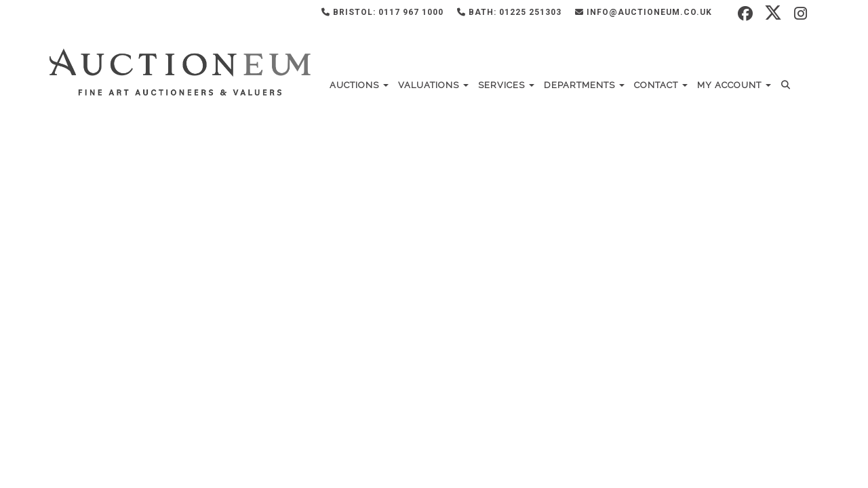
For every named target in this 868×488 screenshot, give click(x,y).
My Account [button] (734, 85)
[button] (788, 85)
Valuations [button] (433, 85)
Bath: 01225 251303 (509, 12)
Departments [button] (584, 85)
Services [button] (506, 85)
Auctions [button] (359, 85)
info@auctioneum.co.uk (644, 12)
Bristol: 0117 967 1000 (382, 12)
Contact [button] (661, 85)
